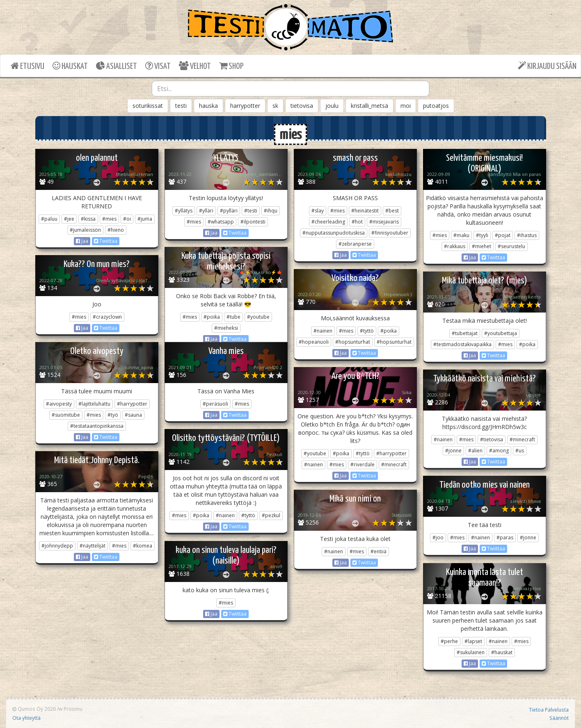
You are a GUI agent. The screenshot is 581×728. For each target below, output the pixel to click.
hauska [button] (208, 106)
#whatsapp (221, 222)
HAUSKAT (70, 66)
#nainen (323, 331)
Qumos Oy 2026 (34, 709)
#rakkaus (455, 246)
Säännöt (559, 718)
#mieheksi (226, 328)
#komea (143, 546)
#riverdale (363, 464)
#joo (438, 537)
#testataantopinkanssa (97, 426)
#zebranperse (355, 244)
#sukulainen (471, 652)
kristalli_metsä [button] (369, 106)
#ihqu (271, 211)
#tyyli (482, 235)
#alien (475, 451)
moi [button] (406, 106)
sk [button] (275, 106)
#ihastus (527, 235)
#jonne (453, 451)
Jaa (82, 241)
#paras (505, 537)
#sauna (133, 415)
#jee (69, 219)
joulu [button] (332, 106)
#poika (212, 317)
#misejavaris (384, 222)
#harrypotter (132, 404)
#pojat (503, 235)
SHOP (231, 66)
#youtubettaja (501, 333)
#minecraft (394, 464)
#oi (127, 219)
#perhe (449, 641)
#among (499, 451)
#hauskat (502, 652)
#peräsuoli (215, 404)
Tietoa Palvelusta (549, 710)
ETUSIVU (27, 66)
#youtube (258, 317)
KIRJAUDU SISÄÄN (547, 66)
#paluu (49, 219)
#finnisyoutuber (390, 233)
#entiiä (379, 551)
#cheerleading (328, 222)
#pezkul (271, 515)
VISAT (158, 66)
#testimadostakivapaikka (462, 344)
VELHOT (195, 66)
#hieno (116, 230)
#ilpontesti (253, 222)
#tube (233, 317)
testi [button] (181, 106)
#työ (113, 415)
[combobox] (290, 89)
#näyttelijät (93, 546)
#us (520, 451)
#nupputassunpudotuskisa (334, 233)
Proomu (73, 709)
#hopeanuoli (314, 342)
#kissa (88, 219)
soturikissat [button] (148, 106)
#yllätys (184, 211)
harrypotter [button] (245, 106)
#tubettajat (465, 333)
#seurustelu (511, 246)
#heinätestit (365, 211)
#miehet (481, 246)
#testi (251, 211)
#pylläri (229, 211)
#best (392, 211)
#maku (461, 235)
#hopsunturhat (353, 342)
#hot (357, 222)
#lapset (473, 641)
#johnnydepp (57, 546)
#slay (318, 211)
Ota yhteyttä (26, 718)
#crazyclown (107, 317)
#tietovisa (492, 439)
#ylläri (206, 211)
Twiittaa (106, 241)
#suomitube (66, 415)
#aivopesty (59, 404)
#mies (109, 219)
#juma (145, 219)
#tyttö (367, 331)
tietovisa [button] (302, 106)
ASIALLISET (117, 66)
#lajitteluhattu (94, 404)
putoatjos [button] (436, 106)
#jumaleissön (85, 230)
